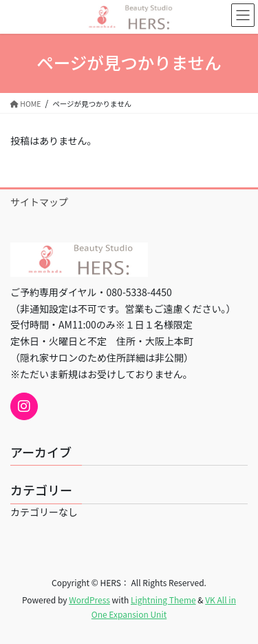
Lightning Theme (163, 600)
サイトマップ (39, 202)
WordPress (89, 600)
